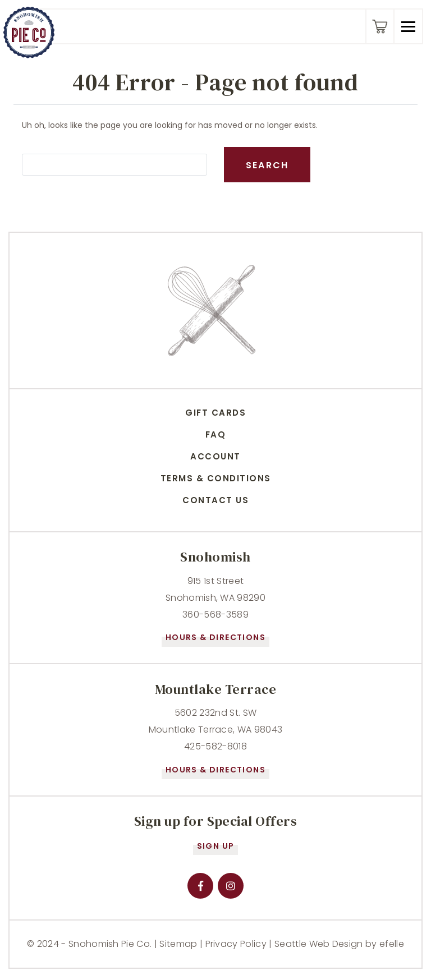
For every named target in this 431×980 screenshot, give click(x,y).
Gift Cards (215, 413)
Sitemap (178, 944)
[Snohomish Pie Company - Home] (29, 33)
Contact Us (215, 500)
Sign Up (216, 846)
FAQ (216, 434)
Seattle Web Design (319, 944)
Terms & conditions (216, 478)
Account (215, 456)
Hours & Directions (215, 637)
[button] (408, 26)
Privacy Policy (236, 944)
